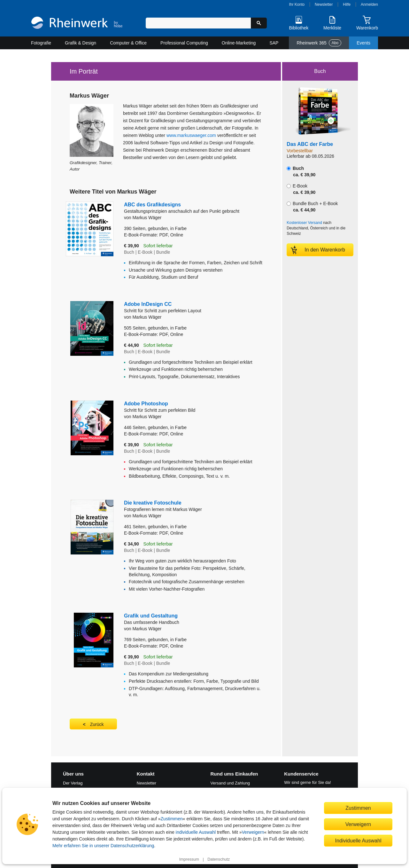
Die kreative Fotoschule (193, 506)
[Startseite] (77, 24)
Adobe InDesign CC (188, 308)
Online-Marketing (239, 43)
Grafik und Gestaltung (193, 619)
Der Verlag (73, 783)
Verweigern (253, 832)
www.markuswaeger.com (191, 135)
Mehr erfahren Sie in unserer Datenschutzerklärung (103, 846)
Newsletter (324, 4)
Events (363, 43)
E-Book (301, 189)
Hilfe (347, 4)
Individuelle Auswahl (358, 840)
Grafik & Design (81, 43)
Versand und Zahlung (230, 783)
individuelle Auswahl (196, 832)
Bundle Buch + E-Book (312, 207)
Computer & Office (128, 43)
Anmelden (369, 4)
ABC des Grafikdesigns (193, 208)
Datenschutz (219, 859)
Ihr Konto (297, 4)
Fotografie (41, 43)
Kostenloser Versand (304, 223)
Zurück (97, 724)
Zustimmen (172, 819)
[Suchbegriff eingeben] (198, 23)
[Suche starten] (259, 23)
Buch (301, 171)
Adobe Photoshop (188, 407)
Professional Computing (184, 43)
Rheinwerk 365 (319, 43)
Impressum (189, 859)
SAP (274, 43)
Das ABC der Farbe (310, 144)
